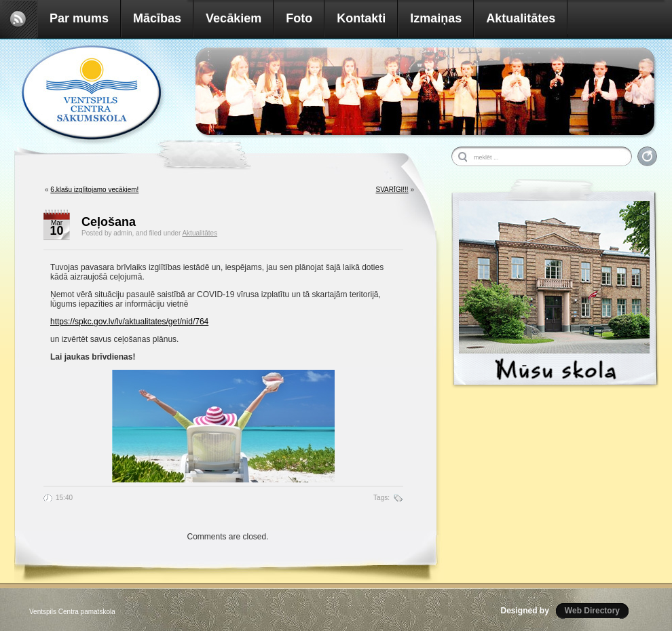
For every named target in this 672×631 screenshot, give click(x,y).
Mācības (157, 18)
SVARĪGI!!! (392, 190)
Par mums (79, 18)
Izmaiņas (436, 18)
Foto (299, 18)
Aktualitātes (521, 18)
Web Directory (592, 611)
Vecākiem (234, 18)
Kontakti (361, 18)
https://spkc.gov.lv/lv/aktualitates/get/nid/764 (129, 322)
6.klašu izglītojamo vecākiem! (94, 190)
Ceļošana (109, 222)
